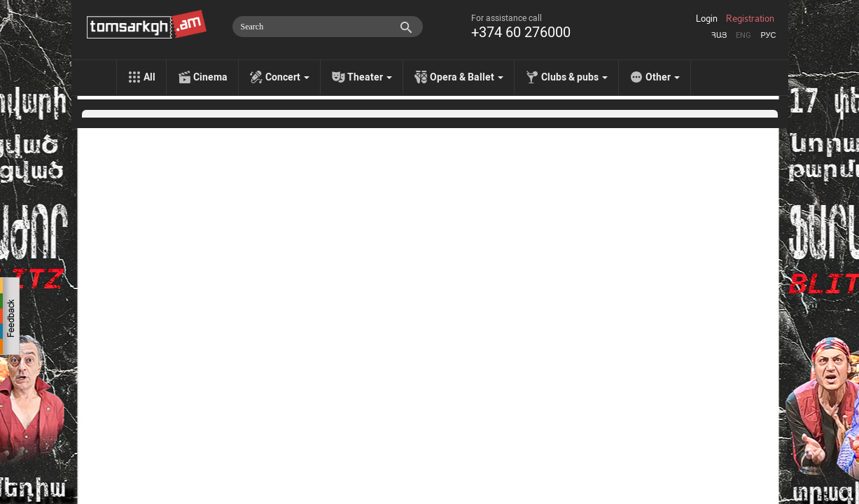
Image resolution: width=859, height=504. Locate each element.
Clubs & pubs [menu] (574, 77)
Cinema (210, 77)
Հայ (719, 35)
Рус (768, 35)
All (149, 77)
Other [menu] (663, 77)
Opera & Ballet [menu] (467, 77)
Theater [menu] (370, 77)
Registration (750, 19)
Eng (743, 35)
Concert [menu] (287, 77)
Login (707, 19)
